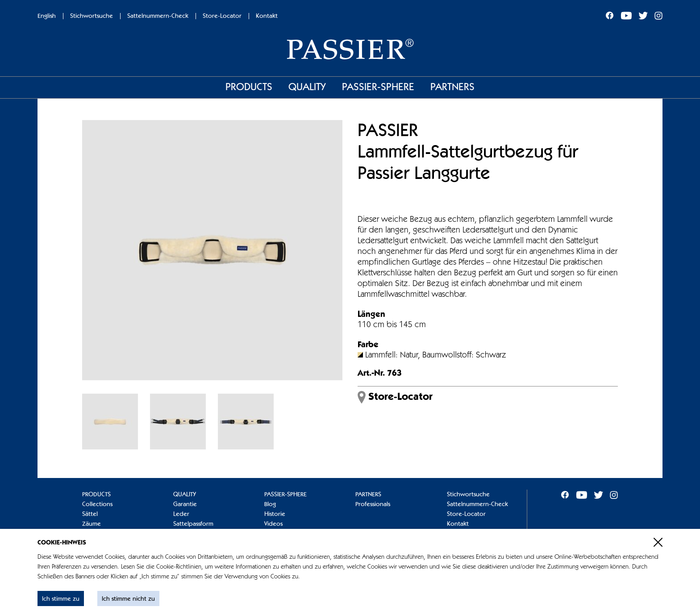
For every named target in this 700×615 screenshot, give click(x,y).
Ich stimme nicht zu (128, 599)
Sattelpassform (193, 524)
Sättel (90, 514)
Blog (270, 504)
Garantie (185, 504)
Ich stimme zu (61, 599)
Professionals (373, 504)
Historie (275, 514)
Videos (273, 524)
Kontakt (267, 16)
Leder (181, 514)
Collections (97, 504)
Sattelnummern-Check (158, 16)
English (47, 16)
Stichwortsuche (92, 16)
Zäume (92, 524)
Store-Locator (222, 16)
